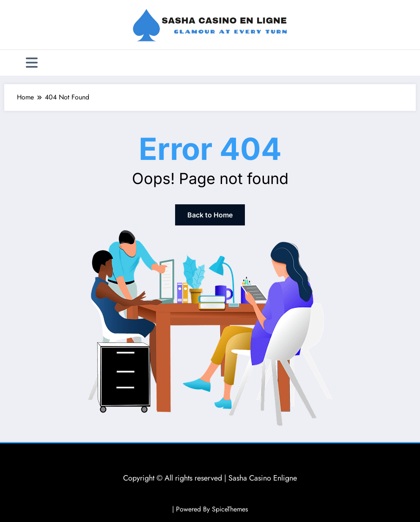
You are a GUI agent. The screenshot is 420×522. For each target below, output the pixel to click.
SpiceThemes (230, 509)
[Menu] (32, 63)
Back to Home (210, 215)
